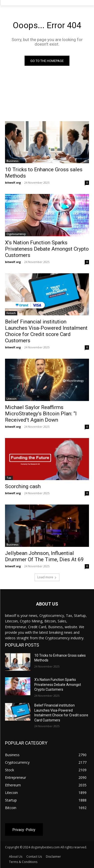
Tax (9, 478)
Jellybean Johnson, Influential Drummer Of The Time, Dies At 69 (44, 556)
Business (13, 161)
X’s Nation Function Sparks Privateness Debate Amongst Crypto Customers (47, 249)
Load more (47, 577)
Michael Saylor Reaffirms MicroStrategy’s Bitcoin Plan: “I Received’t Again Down (41, 414)
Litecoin (12, 399)
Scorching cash (23, 486)
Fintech (11, 313)
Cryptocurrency (16, 234)
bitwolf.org (13, 182)
